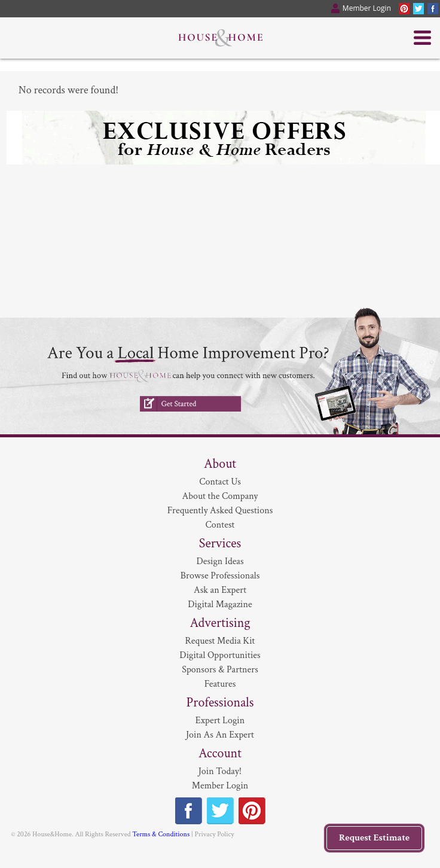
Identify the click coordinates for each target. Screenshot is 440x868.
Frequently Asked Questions (220, 511)
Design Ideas (220, 561)
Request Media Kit (220, 641)
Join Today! (220, 771)
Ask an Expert (220, 590)
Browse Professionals (220, 576)
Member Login (220, 786)
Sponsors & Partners (220, 670)
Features (220, 684)
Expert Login (220, 721)
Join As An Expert (220, 735)
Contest (220, 525)
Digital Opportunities (220, 655)
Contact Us (220, 482)
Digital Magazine (220, 604)
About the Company (220, 496)
